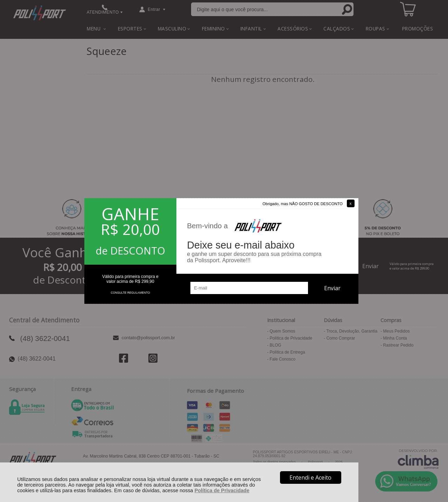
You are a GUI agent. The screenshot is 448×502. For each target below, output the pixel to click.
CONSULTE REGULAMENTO (130, 293)
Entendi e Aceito (310, 477)
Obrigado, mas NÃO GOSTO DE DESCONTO (303, 204)
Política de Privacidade (222, 490)
